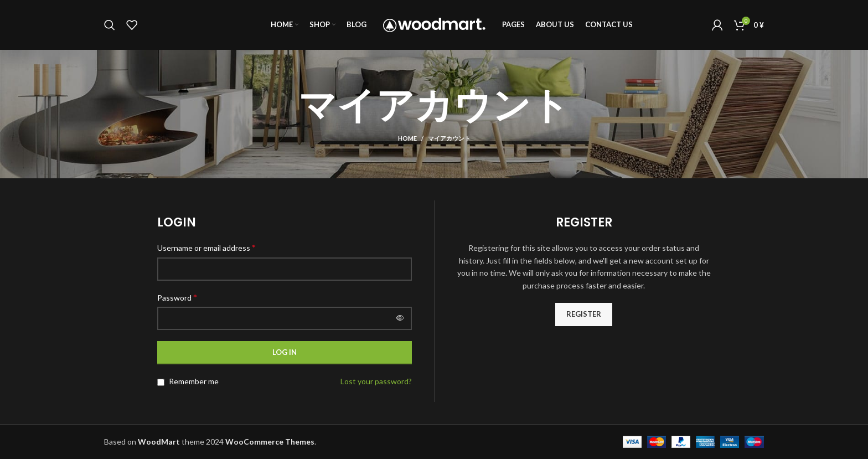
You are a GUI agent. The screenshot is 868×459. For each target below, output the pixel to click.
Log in (285, 352)
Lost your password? (376, 381)
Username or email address (206, 247)
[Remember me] (161, 382)
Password (177, 297)
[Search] (110, 25)
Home (407, 138)
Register (584, 314)
